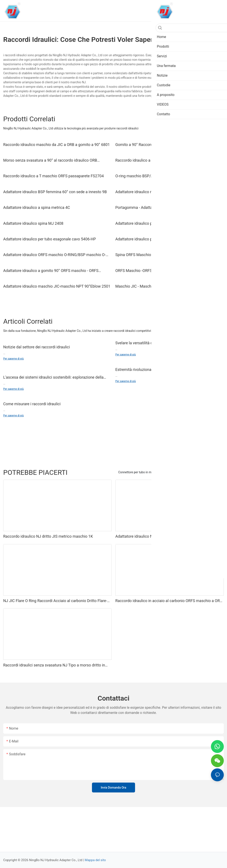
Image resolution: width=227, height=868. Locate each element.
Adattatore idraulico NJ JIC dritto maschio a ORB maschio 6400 (165, 537)
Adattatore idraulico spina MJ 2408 (33, 223)
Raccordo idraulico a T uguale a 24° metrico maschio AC (163, 160)
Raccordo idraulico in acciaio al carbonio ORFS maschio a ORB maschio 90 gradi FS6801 (169, 601)
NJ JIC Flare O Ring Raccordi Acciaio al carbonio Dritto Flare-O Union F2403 (56, 601)
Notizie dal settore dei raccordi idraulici (37, 347)
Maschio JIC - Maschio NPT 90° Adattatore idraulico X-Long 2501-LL (166, 287)
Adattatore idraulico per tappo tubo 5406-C (152, 223)
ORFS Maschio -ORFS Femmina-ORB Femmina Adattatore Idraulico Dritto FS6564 (165, 271)
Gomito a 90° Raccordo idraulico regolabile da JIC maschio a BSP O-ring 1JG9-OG (167, 145)
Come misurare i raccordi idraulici (32, 404)
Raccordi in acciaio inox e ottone (185, 472)
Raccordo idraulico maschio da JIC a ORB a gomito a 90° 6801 (56, 145)
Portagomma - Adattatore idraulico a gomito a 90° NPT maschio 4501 (162, 208)
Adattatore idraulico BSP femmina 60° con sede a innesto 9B (55, 192)
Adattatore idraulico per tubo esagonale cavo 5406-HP (50, 239)
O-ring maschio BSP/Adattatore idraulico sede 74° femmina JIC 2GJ (169, 176)
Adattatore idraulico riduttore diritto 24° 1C (152, 192)
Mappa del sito (95, 860)
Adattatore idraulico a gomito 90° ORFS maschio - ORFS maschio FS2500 (51, 271)
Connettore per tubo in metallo (139, 472)
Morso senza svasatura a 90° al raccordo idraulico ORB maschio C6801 (50, 161)
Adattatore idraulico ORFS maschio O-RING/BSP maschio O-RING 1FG (54, 255)
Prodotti (216, 472)
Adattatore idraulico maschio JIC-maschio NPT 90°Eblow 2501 (57, 286)
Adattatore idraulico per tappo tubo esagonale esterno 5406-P (168, 239)
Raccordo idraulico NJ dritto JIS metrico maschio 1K (48, 536)
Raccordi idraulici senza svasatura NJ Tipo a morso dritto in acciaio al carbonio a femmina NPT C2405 (54, 665)
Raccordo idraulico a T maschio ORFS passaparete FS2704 (53, 176)
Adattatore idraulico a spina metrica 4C (37, 207)
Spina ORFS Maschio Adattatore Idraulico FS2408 (158, 255)
